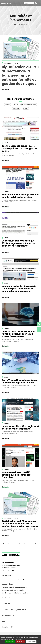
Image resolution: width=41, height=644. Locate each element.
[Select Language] (29, 3)
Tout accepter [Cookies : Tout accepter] (10, 642)
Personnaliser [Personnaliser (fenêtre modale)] (31, 642)
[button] (36, 3)
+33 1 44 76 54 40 (8, 571)
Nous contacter (8, 563)
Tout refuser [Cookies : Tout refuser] (21, 642)
